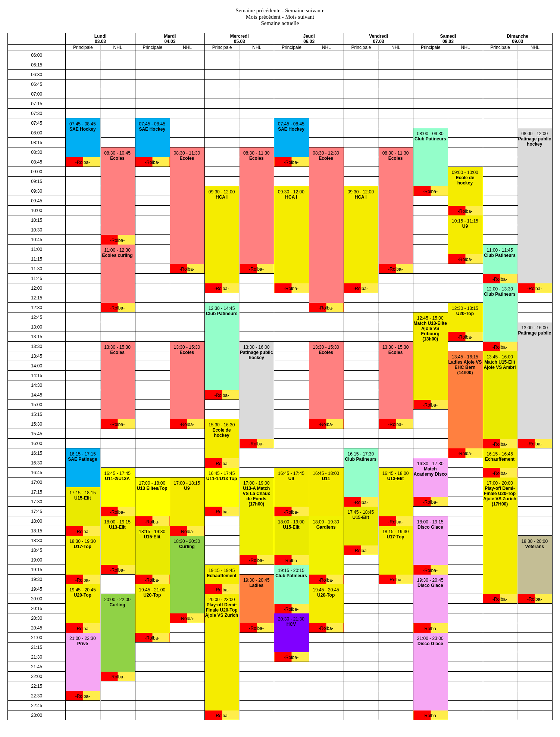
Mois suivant (300, 17)
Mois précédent (263, 17)
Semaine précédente (258, 10)
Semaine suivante (305, 10)
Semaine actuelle (280, 23)
